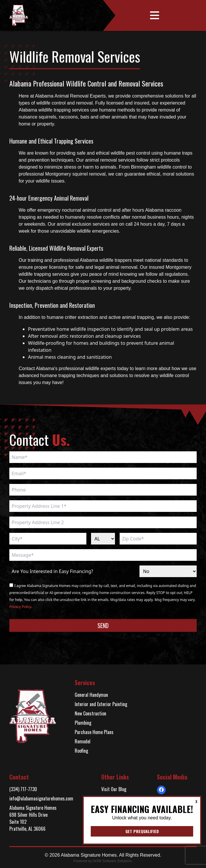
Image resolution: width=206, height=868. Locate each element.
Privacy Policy (20, 607)
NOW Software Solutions (112, 861)
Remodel (83, 741)
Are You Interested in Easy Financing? (52, 571)
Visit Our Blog (114, 789)
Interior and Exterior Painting (101, 704)
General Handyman (91, 695)
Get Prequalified (142, 831)
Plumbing (83, 723)
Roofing (81, 751)
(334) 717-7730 (23, 789)
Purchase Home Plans (94, 732)
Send (103, 625)
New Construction (90, 713)
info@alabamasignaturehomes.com (41, 798)
